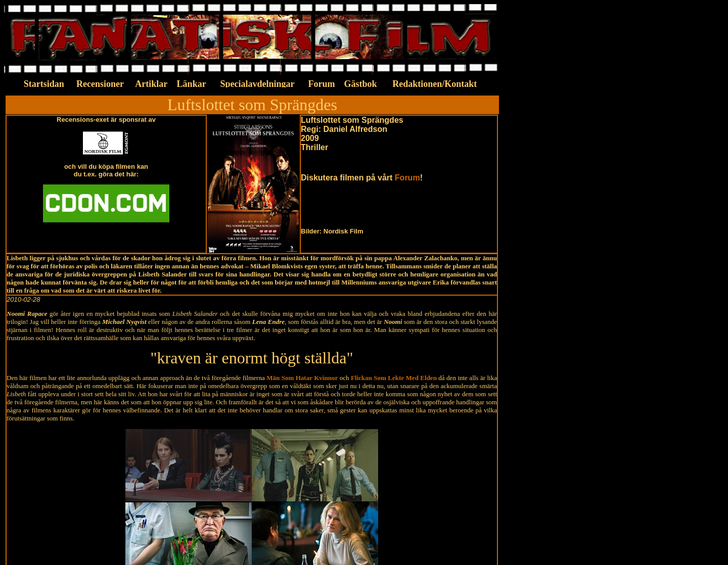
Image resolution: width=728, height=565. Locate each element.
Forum (407, 178)
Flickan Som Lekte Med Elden (394, 378)
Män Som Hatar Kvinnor (302, 378)
